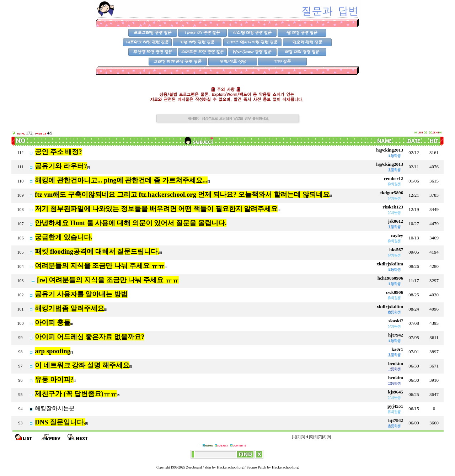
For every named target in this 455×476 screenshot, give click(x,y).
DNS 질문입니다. (60, 422)
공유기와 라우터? (61, 166)
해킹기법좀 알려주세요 (69, 308)
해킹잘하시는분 (55, 408)
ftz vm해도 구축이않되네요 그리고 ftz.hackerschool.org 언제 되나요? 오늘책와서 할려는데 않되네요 (182, 194)
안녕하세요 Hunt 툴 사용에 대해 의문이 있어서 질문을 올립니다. (131, 223)
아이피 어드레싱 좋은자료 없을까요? (90, 337)
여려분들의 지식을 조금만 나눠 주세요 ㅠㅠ (100, 266)
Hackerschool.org (230, 467)
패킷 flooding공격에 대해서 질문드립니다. (97, 251)
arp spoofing (53, 351)
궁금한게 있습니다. (63, 237)
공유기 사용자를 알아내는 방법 (81, 294)
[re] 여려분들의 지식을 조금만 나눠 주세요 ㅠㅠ (108, 280)
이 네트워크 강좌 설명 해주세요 (82, 365)
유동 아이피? (54, 379)
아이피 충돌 (53, 322)
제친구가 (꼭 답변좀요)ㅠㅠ (76, 394)
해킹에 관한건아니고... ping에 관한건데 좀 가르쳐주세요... (121, 180)
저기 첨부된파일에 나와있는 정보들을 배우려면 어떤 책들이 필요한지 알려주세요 (156, 209)
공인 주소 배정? (58, 152)
